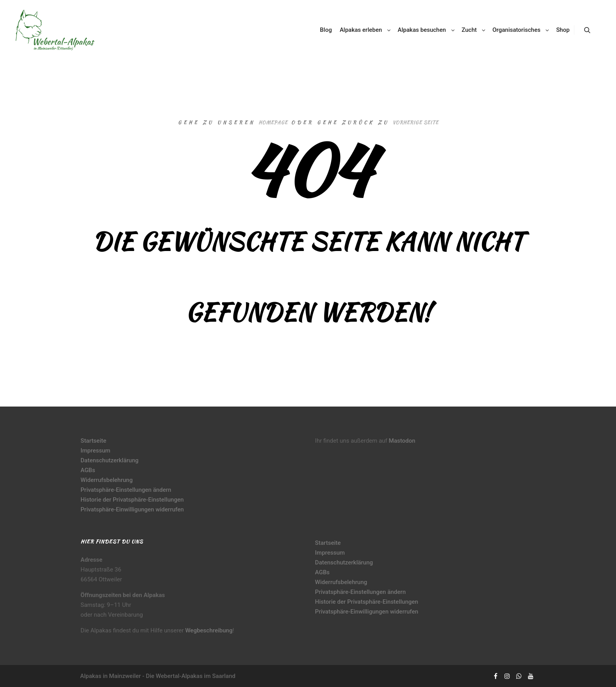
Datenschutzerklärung (109, 460)
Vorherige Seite (415, 122)
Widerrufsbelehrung (107, 480)
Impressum (95, 451)
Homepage (273, 122)
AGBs (88, 470)
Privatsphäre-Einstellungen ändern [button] (126, 490)
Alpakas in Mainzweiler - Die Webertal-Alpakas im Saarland (158, 676)
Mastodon (402, 441)
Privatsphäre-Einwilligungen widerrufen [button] (132, 509)
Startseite (93, 441)
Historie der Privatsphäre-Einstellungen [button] (132, 500)
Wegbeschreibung (209, 630)
